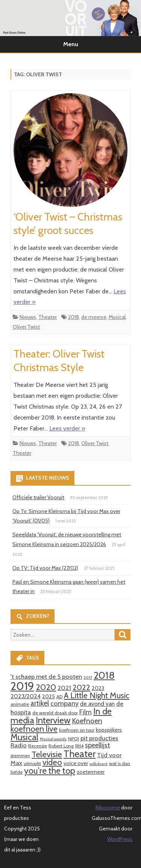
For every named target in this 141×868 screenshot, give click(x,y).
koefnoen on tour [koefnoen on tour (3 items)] (77, 730)
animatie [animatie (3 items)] (20, 704)
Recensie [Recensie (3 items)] (38, 746)
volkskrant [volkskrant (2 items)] (99, 764)
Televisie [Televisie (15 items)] (47, 754)
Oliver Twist (26, 327)
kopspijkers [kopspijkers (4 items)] (109, 730)
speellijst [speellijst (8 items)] (98, 745)
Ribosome (108, 808)
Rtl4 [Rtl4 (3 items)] (79, 746)
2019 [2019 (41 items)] (22, 686)
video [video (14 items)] (52, 762)
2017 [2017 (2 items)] (88, 677)
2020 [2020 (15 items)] (46, 687)
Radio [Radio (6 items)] (19, 745)
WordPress (120, 839)
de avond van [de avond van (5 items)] (97, 704)
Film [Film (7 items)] (86, 712)
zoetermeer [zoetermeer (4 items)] (91, 772)
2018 (74, 317)
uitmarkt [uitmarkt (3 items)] (32, 763)
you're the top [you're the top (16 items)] (50, 771)
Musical (117, 317)
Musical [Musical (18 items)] (24, 737)
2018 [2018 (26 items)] (104, 675)
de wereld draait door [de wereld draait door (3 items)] (55, 713)
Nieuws (28, 317)
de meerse (94, 317)
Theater (48, 317)
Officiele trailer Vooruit (38, 497)
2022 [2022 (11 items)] (81, 687)
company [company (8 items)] (64, 703)
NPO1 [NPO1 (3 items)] (74, 739)
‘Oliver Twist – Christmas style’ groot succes (68, 223)
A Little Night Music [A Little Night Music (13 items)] (97, 695)
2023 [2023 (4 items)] (98, 688)
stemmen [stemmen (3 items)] (20, 756)
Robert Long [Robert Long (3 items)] (61, 746)
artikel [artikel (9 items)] (40, 703)
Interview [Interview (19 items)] (53, 720)
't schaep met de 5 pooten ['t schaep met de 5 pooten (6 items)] (46, 676)
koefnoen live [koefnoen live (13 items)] (34, 729)
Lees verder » (67, 428)
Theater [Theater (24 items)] (80, 754)
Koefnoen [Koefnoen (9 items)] (87, 721)
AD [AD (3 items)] (59, 697)
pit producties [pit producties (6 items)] (99, 738)
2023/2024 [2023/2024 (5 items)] (26, 696)
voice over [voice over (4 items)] (76, 763)
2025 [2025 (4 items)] (49, 696)
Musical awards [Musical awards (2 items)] (53, 739)
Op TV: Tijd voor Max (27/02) (45, 568)
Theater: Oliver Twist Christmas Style (59, 361)
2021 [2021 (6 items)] (64, 688)
